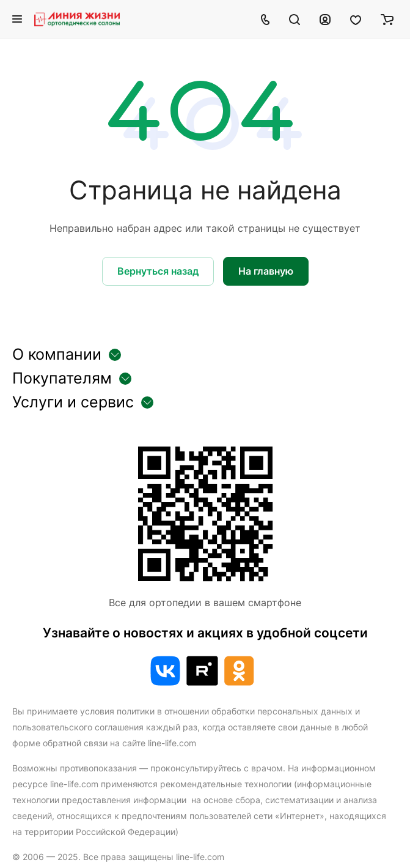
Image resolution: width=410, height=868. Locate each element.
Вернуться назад (158, 271)
